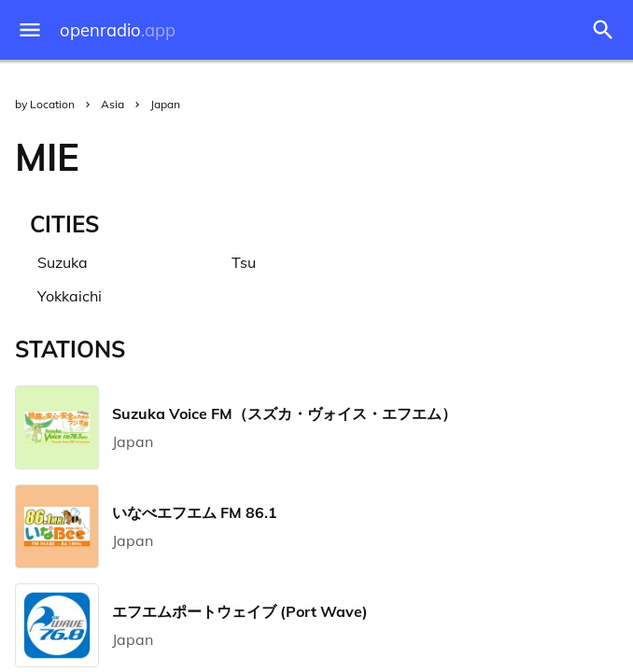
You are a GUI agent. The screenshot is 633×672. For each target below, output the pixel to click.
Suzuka (63, 262)
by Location (45, 104)
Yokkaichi (70, 296)
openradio (118, 30)
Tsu (244, 262)
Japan (165, 104)
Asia (113, 104)
